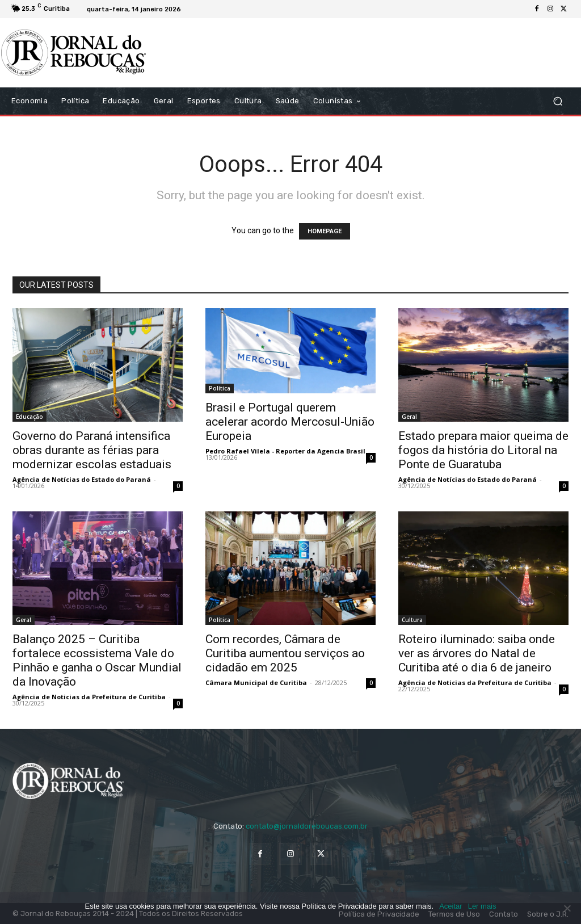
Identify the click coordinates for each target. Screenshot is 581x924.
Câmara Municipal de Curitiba (256, 682)
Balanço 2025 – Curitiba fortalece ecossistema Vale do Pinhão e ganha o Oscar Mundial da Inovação (97, 660)
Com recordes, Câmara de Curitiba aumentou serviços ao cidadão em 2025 (285, 653)
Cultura (412, 620)
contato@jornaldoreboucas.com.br (307, 826)
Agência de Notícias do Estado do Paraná (82, 479)
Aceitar (451, 906)
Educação (30, 417)
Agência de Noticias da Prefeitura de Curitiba (89, 697)
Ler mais (482, 906)
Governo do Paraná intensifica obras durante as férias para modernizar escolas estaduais (92, 450)
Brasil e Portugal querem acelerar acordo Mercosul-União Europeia (290, 422)
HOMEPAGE (325, 231)
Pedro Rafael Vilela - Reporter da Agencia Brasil (285, 451)
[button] (557, 101)
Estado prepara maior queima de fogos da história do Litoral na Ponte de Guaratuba (483, 450)
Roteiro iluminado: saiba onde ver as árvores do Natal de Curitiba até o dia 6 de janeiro (477, 653)
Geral (409, 417)
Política (220, 388)
